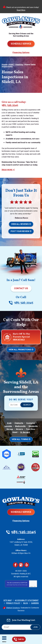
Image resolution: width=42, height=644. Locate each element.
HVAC (11, 65)
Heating (19, 65)
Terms (35, 586)
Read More (21, 10)
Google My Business (21, 565)
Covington (31, 423)
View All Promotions (20, 350)
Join (35, 627)
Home (4, 65)
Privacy (31, 586)
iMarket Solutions (13, 608)
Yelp (27, 565)
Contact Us (21, 288)
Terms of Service (22, 585)
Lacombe (8, 426)
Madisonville (20, 426)
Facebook (15, 565)
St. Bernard (25, 432)
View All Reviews (20, 224)
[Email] (21, 627)
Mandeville (33, 426)
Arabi (9, 423)
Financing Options (21, 53)
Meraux (10, 429)
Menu (4, 642)
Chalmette (19, 423)
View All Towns (20, 439)
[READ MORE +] (8, 170)
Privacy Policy (15, 585)
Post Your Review (20, 231)
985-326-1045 (15, 639)
